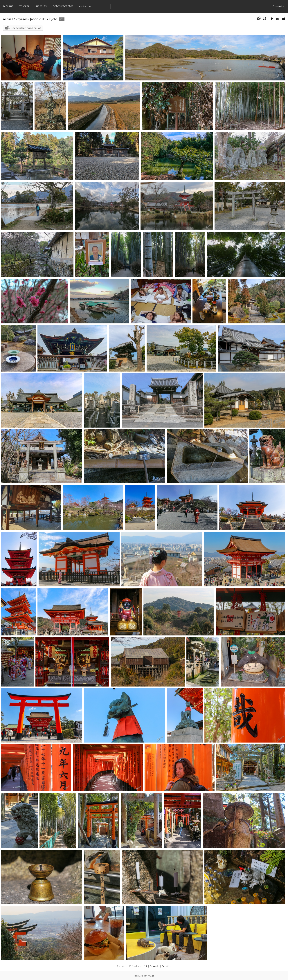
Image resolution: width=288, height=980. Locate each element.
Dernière (166, 966)
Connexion (279, 6)
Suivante (154, 966)
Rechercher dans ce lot (26, 28)
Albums (8, 6)
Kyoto (53, 19)
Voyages (22, 19)
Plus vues (40, 6)
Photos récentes (62, 6)
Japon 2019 (38, 19)
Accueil (8, 19)
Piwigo (151, 976)
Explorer (24, 6)
